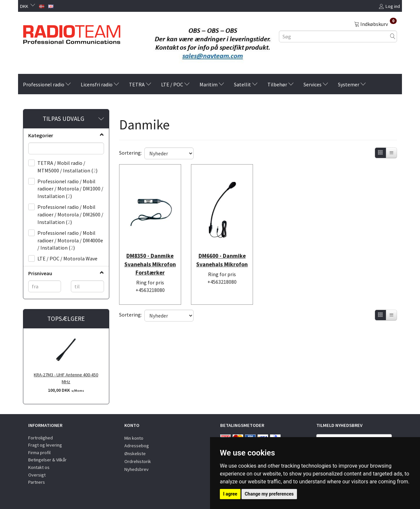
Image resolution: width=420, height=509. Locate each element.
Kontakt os (39, 467)
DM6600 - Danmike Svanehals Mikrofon (222, 256)
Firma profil (39, 453)
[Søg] (393, 36)
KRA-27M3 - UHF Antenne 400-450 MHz (66, 378)
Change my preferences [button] (269, 494)
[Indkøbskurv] (375, 24)
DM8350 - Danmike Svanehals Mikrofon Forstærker (150, 260)
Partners (37, 482)
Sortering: (130, 153)
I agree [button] (230, 494)
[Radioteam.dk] (72, 33)
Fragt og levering (45, 445)
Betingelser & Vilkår (47, 460)
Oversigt (37, 475)
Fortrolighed (41, 438)
